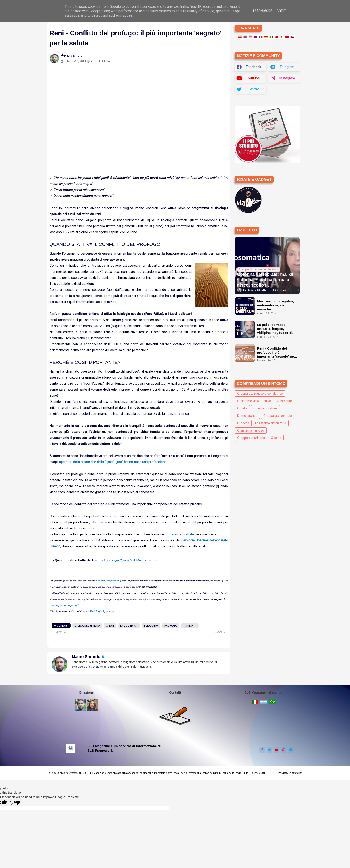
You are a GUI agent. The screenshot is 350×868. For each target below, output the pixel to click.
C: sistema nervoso (251, 430)
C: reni (110, 626)
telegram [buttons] (287, 67)
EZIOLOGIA (151, 626)
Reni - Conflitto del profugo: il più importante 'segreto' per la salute (276, 352)
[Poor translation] (15, 803)
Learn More (263, 11)
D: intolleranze (247, 416)
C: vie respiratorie (266, 408)
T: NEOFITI (190, 626)
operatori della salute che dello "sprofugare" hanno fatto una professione (113, 462)
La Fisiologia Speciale (100, 611)
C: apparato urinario (87, 626)
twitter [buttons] (253, 89)
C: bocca (243, 423)
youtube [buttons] (254, 78)
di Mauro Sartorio (129, 560)
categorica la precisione (109, 581)
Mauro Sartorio (86, 657)
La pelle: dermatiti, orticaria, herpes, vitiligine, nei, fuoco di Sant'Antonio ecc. (275, 329)
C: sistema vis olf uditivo (254, 401)
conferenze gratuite (179, 534)
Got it (281, 11)
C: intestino (285, 401)
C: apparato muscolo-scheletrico (260, 394)
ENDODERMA (129, 626)
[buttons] (262, 750)
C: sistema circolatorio (271, 423)
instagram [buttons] (287, 78)
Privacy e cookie (290, 773)
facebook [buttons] (253, 67)
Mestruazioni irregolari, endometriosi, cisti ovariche (276, 305)
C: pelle (242, 408)
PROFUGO (171, 626)
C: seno (276, 438)
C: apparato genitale (278, 416)
